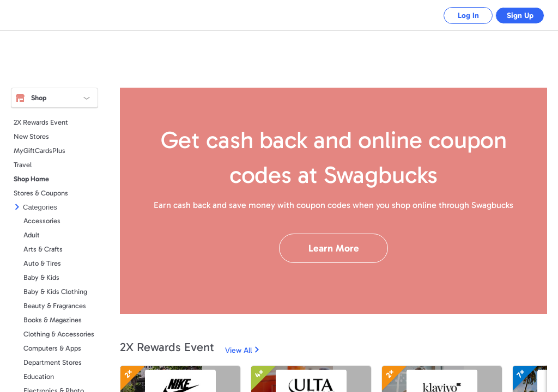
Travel (23, 165)
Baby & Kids (41, 277)
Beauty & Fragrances (55, 306)
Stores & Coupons (41, 193)
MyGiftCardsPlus (40, 151)
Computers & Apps (52, 348)
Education (39, 376)
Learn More (334, 248)
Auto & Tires (42, 263)
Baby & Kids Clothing (55, 292)
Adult (32, 235)
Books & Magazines (53, 320)
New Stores (31, 136)
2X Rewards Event (41, 122)
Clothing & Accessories (59, 334)
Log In (460, 16)
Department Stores (53, 362)
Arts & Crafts (43, 249)
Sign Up (517, 16)
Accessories (42, 221)
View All (238, 350)
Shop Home (31, 179)
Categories (40, 207)
